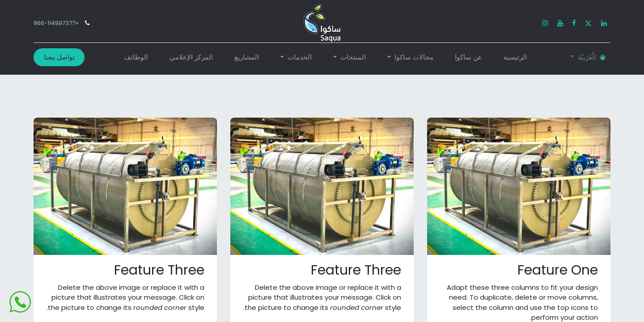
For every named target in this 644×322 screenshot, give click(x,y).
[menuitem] (515, 57)
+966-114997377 (56, 23)
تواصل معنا (59, 57)
